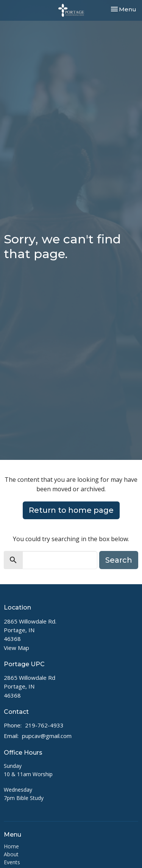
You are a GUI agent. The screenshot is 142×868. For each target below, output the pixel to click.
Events (12, 862)
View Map (16, 648)
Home (11, 846)
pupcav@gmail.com (47, 736)
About (11, 854)
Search (119, 560)
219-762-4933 (44, 725)
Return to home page (71, 510)
